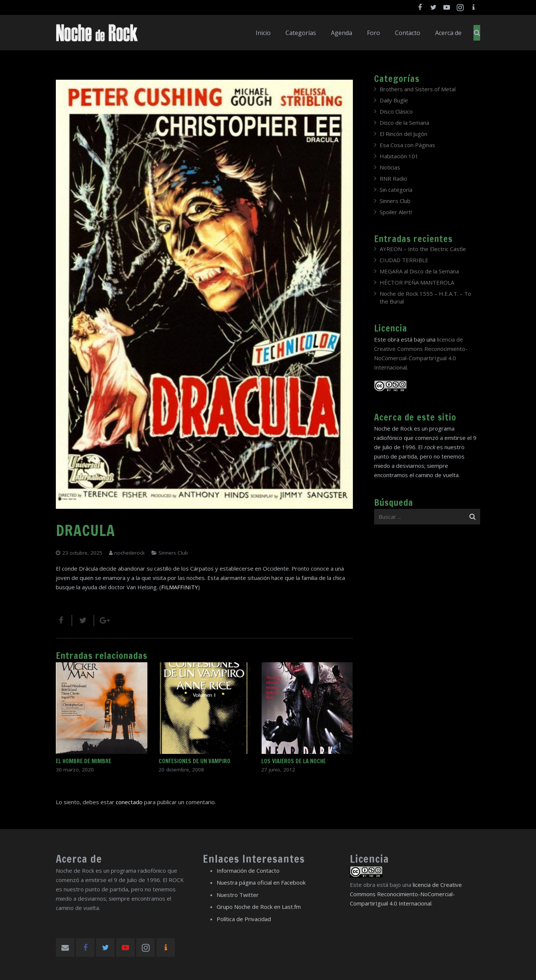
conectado (129, 802)
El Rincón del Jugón (403, 134)
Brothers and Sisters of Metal (418, 89)
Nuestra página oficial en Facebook (261, 882)
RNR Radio (393, 178)
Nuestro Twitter (238, 895)
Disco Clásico (396, 111)
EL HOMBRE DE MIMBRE (84, 761)
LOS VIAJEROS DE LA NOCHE (293, 761)
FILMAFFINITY (180, 587)
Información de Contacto (248, 870)
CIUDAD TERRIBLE (404, 260)
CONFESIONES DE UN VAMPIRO (194, 761)
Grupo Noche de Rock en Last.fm (259, 907)
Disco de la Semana (404, 123)
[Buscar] (477, 33)
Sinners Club (173, 553)
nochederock (130, 553)
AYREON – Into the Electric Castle (423, 249)
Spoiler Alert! (396, 212)
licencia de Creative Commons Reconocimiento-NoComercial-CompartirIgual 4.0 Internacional (406, 894)
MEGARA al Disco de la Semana (419, 271)
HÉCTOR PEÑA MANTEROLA (417, 282)
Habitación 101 (399, 156)
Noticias (390, 167)
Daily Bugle (394, 100)
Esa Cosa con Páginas (407, 145)
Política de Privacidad (244, 919)
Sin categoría (396, 190)
